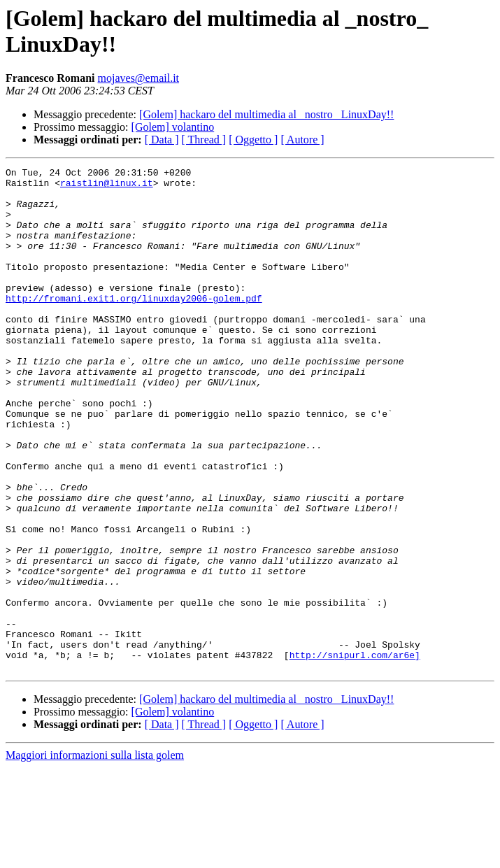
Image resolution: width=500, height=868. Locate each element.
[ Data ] (162, 140)
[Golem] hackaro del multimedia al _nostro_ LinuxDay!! (266, 114)
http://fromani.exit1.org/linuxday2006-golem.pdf (134, 325)
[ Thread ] (204, 140)
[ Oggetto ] (253, 140)
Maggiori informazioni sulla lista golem (95, 856)
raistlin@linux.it (107, 187)
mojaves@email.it (138, 78)
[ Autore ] (302, 140)
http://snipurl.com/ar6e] (355, 753)
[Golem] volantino (173, 127)
